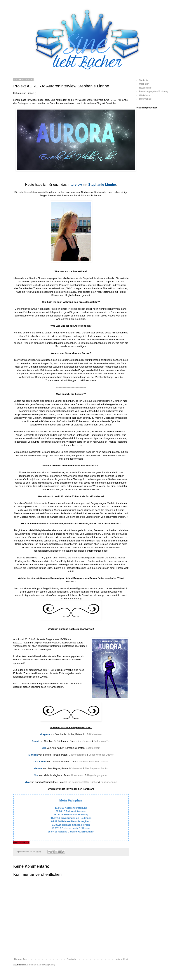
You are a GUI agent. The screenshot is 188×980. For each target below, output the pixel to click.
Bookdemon (78, 775)
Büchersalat (76, 768)
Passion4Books (109, 782)
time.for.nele (84, 741)
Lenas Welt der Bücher (101, 755)
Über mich (144, 84)
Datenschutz (145, 99)
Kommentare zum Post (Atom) (40, 965)
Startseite (72, 959)
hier (63, 192)
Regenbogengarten (98, 775)
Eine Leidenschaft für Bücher (82, 782)
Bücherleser (96, 734)
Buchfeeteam (93, 748)
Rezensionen (146, 88)
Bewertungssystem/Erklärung (154, 91)
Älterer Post (122, 959)
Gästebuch (145, 95)
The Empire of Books (96, 768)
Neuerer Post (21, 959)
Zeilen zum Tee (102, 741)
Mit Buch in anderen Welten (93, 762)
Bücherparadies (77, 755)
